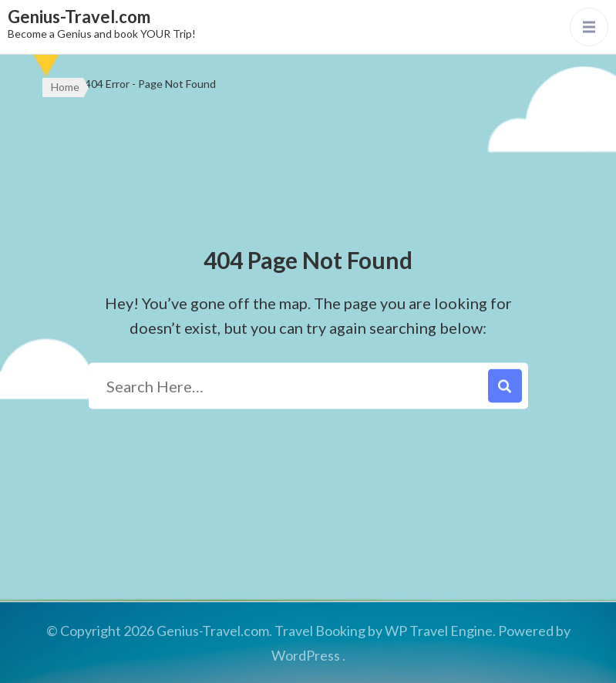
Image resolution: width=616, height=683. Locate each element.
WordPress (306, 655)
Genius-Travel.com (79, 17)
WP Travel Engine (439, 631)
